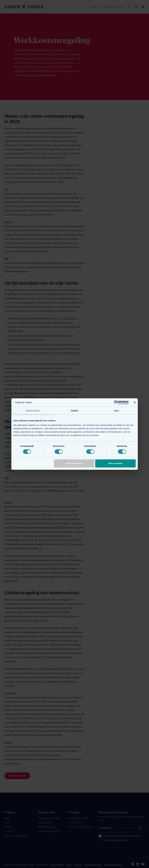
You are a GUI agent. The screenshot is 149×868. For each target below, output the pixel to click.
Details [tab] (75, 411)
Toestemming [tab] (32, 411)
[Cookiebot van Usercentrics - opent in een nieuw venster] (116, 402)
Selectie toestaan (74, 463)
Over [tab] (117, 411)
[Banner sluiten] (135, 402)
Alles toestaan (115, 463)
